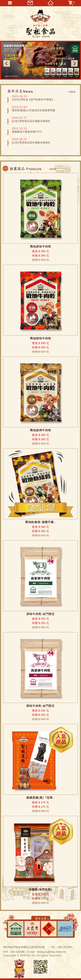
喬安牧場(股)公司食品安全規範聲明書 (33, 110)
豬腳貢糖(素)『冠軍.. (41, 798)
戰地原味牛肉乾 (41, 247)
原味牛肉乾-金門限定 (40, 614)
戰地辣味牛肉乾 (41, 338)
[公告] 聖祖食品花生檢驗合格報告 (31, 121)
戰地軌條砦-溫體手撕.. (40, 522)
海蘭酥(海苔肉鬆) (40, 890)
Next (74, 63)
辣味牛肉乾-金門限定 (40, 706)
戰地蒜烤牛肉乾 (41, 430)
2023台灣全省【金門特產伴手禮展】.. (34, 100)
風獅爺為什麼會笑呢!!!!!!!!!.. (28, 132)
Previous (7, 63)
